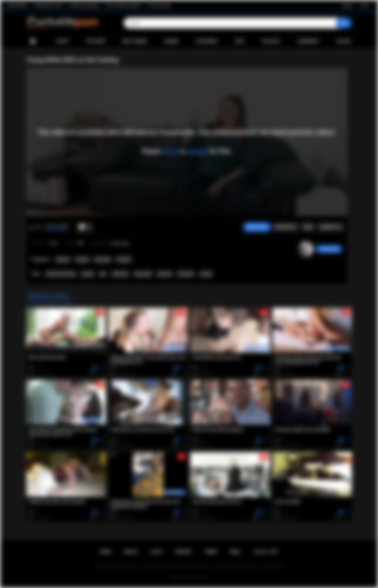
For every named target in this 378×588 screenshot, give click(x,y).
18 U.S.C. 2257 (266, 552)
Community (309, 41)
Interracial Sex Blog (85, 6)
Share (308, 227)
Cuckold (82, 259)
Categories (207, 41)
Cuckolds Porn (195, 578)
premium (165, 274)
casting (206, 274)
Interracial (103, 259)
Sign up (347, 6)
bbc (103, 274)
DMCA (235, 552)
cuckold (87, 274)
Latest (62, 41)
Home (33, 41)
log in (170, 151)
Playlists (271, 41)
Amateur (63, 259)
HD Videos (186, 274)
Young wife (143, 274)
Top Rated (95, 41)
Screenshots (285, 227)
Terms (211, 552)
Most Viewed (134, 41)
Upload (344, 41)
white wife (120, 274)
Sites (240, 41)
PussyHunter (329, 249)
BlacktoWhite (18, 6)
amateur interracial (61, 274)
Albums (171, 41)
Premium (124, 259)
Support (183, 552)
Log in (364, 6)
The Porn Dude (160, 6)
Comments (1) (331, 227)
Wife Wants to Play (49, 6)
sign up (197, 151)
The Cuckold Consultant (124, 6)
